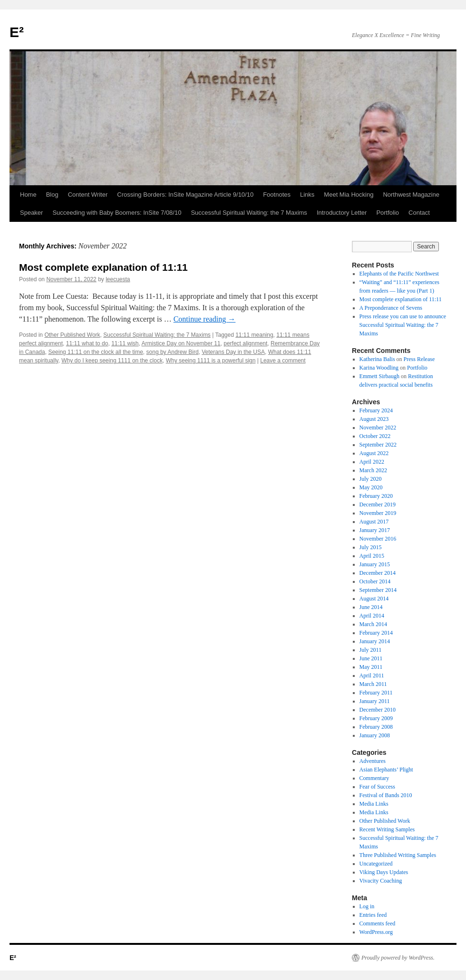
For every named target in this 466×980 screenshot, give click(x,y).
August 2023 (374, 419)
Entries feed (373, 915)
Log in (367, 906)
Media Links (374, 804)
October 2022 (375, 436)
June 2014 (371, 607)
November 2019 (378, 513)
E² (17, 32)
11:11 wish (125, 343)
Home (28, 195)
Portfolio (388, 213)
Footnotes (277, 195)
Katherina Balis (377, 359)
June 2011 (371, 658)
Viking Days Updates (384, 872)
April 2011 (372, 676)
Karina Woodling (379, 368)
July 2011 (371, 650)
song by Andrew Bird (173, 352)
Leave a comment (283, 361)
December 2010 (378, 710)
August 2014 (374, 599)
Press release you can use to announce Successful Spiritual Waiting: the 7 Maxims (403, 325)
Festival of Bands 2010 (386, 795)
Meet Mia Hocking (349, 195)
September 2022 (378, 445)
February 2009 (376, 718)
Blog (52, 195)
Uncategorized (376, 864)
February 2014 (376, 633)
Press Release (419, 359)
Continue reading (205, 319)
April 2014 (372, 616)
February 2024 (376, 410)
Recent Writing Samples (387, 829)
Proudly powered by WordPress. (398, 958)
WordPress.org (376, 932)
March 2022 (373, 470)
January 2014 (375, 641)
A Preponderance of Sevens (391, 308)
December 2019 (378, 504)
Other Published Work (72, 335)
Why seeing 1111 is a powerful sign (211, 361)
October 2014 (375, 581)
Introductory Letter (342, 213)
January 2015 (375, 564)
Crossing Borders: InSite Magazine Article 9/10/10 (185, 195)
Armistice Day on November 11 (181, 343)
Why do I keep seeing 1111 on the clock (112, 361)
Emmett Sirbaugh (379, 376)
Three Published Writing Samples (398, 855)
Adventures (373, 761)
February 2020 (376, 496)
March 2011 (373, 684)
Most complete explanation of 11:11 (103, 267)
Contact (419, 213)
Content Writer (88, 195)
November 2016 (378, 539)
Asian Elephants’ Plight (386, 770)
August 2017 (374, 522)
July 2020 (371, 479)
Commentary (374, 778)
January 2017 (375, 530)
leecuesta (118, 279)
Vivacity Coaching (381, 881)
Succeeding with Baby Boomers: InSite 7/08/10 (117, 213)
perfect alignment (245, 343)
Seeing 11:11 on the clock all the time (95, 352)
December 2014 (378, 573)
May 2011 (371, 667)
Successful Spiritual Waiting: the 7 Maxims (249, 213)
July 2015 (371, 547)
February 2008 (376, 727)
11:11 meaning (254, 335)
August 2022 (374, 453)
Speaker (31, 213)
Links (307, 195)
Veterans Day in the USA (233, 352)
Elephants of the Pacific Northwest (399, 274)
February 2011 (376, 693)
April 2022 (372, 462)
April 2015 (372, 556)
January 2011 (375, 701)
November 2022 (378, 428)
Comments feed (378, 923)
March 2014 (373, 624)
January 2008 (375, 735)
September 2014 (378, 590)
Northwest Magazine (411, 195)
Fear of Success (377, 787)
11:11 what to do (87, 343)
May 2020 (371, 487)
